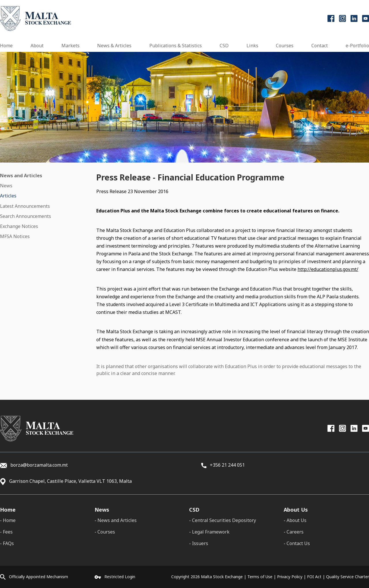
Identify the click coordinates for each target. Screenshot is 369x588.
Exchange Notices (19, 226)
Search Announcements (26, 216)
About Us (296, 520)
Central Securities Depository (224, 520)
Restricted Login (120, 577)
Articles (8, 196)
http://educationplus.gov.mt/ (328, 269)
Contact (320, 46)
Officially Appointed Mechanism (38, 577)
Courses (285, 46)
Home (6, 46)
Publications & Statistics (176, 46)
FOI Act (314, 577)
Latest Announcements (25, 206)
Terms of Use (260, 577)
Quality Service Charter (348, 577)
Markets (70, 46)
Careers (295, 532)
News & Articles (114, 46)
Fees (8, 532)
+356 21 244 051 (223, 465)
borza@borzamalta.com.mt (39, 465)
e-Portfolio (357, 46)
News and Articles (21, 176)
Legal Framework (211, 532)
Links (252, 46)
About (37, 46)
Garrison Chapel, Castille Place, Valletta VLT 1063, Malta (70, 481)
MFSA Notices (15, 236)
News (6, 186)
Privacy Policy (290, 577)
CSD (224, 46)
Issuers (200, 543)
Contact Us (298, 543)
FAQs (8, 543)
